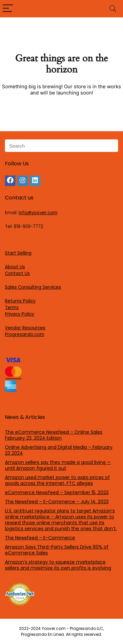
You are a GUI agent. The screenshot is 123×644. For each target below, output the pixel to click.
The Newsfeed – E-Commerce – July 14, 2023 (57, 502)
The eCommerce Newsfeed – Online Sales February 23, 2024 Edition (54, 435)
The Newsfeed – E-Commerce (40, 538)
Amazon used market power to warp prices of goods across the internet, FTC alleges (57, 480)
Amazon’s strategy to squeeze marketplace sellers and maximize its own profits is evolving (58, 565)
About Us (15, 267)
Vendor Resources (25, 328)
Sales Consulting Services (33, 287)
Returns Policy (20, 301)
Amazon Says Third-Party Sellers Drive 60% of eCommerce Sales (57, 550)
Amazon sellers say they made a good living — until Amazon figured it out (58, 465)
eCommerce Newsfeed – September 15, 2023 (57, 492)
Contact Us (17, 273)
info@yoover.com (38, 213)
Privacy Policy (20, 314)
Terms (12, 308)
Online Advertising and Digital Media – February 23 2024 (59, 450)
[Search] (113, 9)
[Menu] (8, 9)
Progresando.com (25, 334)
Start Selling (18, 253)
